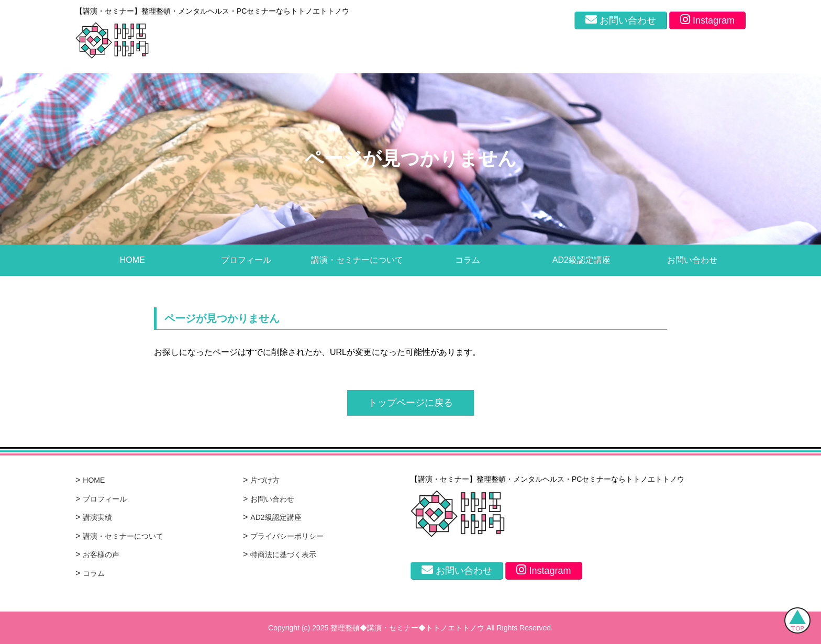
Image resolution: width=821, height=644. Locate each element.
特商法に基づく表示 (283, 554)
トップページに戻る (410, 403)
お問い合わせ (621, 20)
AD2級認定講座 (581, 260)
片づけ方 (265, 480)
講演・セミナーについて (357, 260)
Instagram (707, 20)
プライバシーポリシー (287, 536)
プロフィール (246, 260)
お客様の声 (101, 554)
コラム (468, 260)
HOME (132, 260)
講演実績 (97, 517)
